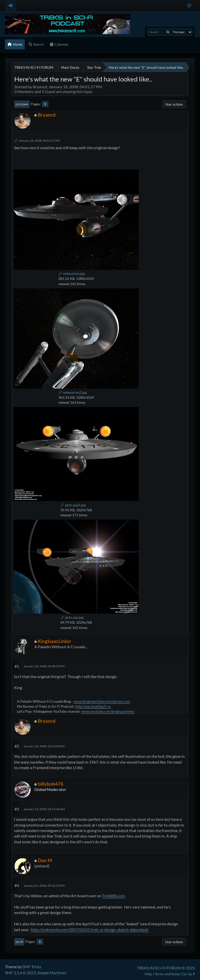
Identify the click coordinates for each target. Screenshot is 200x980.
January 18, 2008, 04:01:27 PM (39, 141)
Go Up (19, 942)
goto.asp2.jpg (73, 505)
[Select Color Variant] (189, 6)
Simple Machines (52, 973)
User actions (174, 104)
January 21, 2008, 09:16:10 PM (44, 886)
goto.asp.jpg (72, 617)
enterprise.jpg (71, 273)
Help (148, 974)
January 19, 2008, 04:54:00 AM (44, 809)
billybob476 (51, 784)
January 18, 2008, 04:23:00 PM (44, 746)
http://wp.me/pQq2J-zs (93, 706)
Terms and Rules (167, 974)
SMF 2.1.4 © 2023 (20, 973)
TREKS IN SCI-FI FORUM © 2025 (166, 968)
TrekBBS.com (113, 896)
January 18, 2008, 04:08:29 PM (44, 666)
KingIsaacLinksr (55, 641)
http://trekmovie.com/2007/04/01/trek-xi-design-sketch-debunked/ (90, 929)
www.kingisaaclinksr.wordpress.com (102, 701)
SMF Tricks (32, 967)
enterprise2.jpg (72, 392)
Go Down (22, 104)
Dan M (45, 860)
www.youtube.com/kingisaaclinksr (108, 711)
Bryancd (47, 115)
